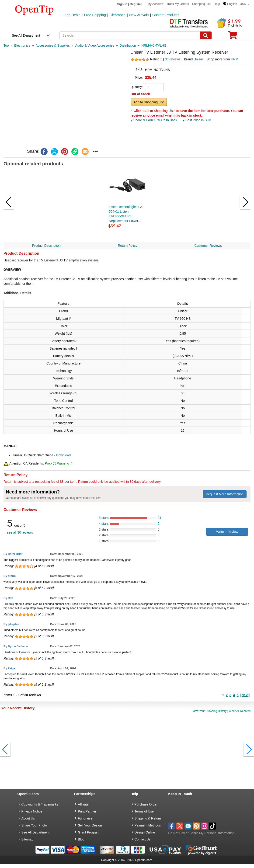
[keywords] (130, 35)
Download (63, 455)
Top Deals (73, 15)
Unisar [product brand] (198, 59)
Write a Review (227, 532)
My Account (155, 4)
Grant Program (89, 832)
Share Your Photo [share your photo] (34, 825)
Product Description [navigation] (46, 246)
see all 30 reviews (20, 532)
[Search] (206, 35)
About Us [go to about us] (28, 818)
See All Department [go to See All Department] (36, 832)
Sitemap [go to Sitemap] (27, 839)
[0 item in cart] (233, 36)
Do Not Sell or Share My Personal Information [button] (201, 833)
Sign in (122, 4)
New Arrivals (139, 15)
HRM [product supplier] (235, 59)
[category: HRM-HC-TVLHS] (154, 45)
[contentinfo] (34, 10)
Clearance (118, 15)
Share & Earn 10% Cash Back (154, 120)
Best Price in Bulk (197, 120)
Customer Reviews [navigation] (208, 246)
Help (217, 4)
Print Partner (87, 811)
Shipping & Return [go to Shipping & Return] (148, 818)
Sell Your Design (90, 825)
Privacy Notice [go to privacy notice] (32, 811)
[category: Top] (6, 45)
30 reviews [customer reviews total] (173, 59)
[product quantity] (154, 87)
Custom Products (166, 15)
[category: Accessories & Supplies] (53, 45)
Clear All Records (240, 711)
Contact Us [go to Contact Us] (143, 839)
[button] (236, 4)
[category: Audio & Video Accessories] (95, 45)
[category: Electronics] (22, 45)
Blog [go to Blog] (81, 839)
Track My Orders (178, 4)
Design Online (145, 832)
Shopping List (201, 4)
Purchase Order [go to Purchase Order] (146, 804)
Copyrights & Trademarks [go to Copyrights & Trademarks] (40, 804)
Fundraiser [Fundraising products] (86, 818)
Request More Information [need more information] (225, 494)
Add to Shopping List (149, 102)
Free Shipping (95, 15)
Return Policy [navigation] (127, 246)
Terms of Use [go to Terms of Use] (144, 811)
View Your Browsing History (210, 711)
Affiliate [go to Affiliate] (83, 804)
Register (136, 4)
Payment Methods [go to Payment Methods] (148, 825)
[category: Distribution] (128, 45)
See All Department (26, 35)
